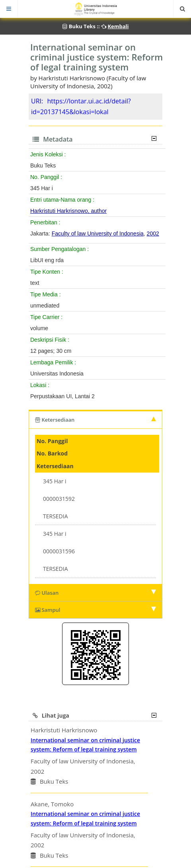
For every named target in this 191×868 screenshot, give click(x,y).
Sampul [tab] (95, 610)
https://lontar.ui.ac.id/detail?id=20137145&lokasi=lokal (81, 106)
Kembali (118, 26)
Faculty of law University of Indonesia (98, 234)
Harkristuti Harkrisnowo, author (68, 211)
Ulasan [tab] (95, 593)
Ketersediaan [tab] (95, 420)
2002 (153, 234)
